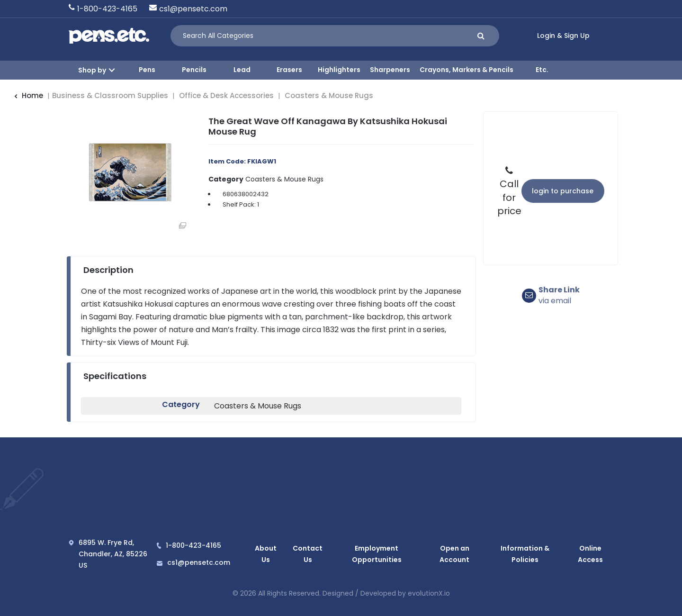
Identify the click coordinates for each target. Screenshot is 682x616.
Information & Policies (525, 554)
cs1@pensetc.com (193, 9)
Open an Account (454, 554)
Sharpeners (390, 70)
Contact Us (305, 554)
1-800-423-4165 (107, 9)
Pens (147, 70)
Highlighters (339, 70)
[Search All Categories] (335, 36)
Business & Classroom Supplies (110, 95)
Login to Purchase (563, 191)
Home (29, 95)
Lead (242, 70)
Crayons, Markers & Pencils (467, 70)
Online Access (591, 554)
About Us (264, 554)
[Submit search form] (481, 36)
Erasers (289, 70)
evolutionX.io (429, 593)
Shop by (92, 70)
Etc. (542, 70)
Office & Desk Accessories (226, 95)
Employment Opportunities (374, 554)
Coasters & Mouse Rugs (329, 95)
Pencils (194, 70)
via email (559, 295)
